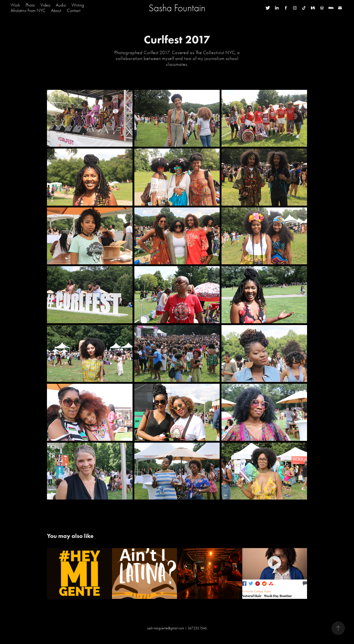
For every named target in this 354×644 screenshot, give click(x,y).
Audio (61, 5)
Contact (74, 10)
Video (45, 5)
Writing (78, 5)
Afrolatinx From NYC (28, 10)
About (56, 10)
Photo (30, 5)
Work (15, 5)
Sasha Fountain (177, 8)
